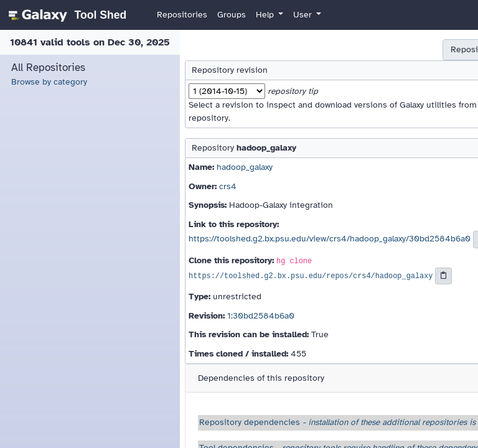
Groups (232, 15)
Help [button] (266, 15)
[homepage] (66, 15)
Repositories (182, 15)
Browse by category (49, 82)
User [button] (304, 15)
